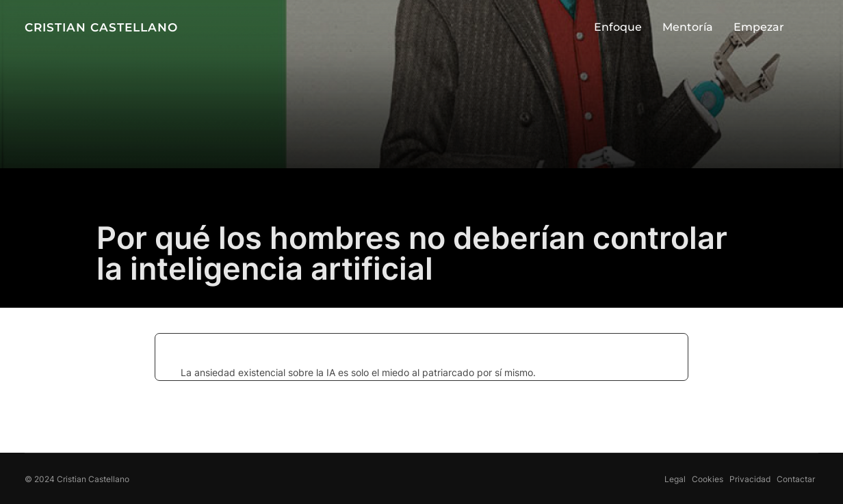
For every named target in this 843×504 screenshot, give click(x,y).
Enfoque (618, 27)
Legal (675, 479)
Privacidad (750, 479)
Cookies (708, 479)
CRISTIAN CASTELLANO (101, 28)
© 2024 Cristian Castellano (77, 479)
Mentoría (688, 27)
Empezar (759, 27)
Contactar (796, 479)
